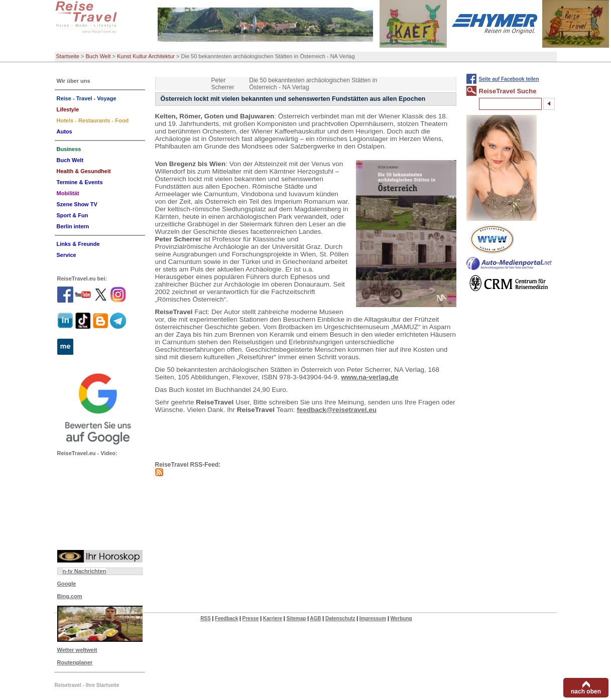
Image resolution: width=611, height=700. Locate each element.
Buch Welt (98, 56)
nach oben (586, 691)
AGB (315, 618)
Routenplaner (75, 662)
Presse (251, 618)
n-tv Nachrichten (85, 571)
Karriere (273, 618)
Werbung (401, 618)
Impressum (373, 618)
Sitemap (296, 618)
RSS (206, 618)
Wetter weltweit (77, 650)
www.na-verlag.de (370, 377)
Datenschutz (340, 618)
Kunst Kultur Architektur (146, 56)
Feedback (226, 618)
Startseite (68, 56)
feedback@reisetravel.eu (337, 410)
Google (67, 584)
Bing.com (70, 596)
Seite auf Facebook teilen (509, 79)
